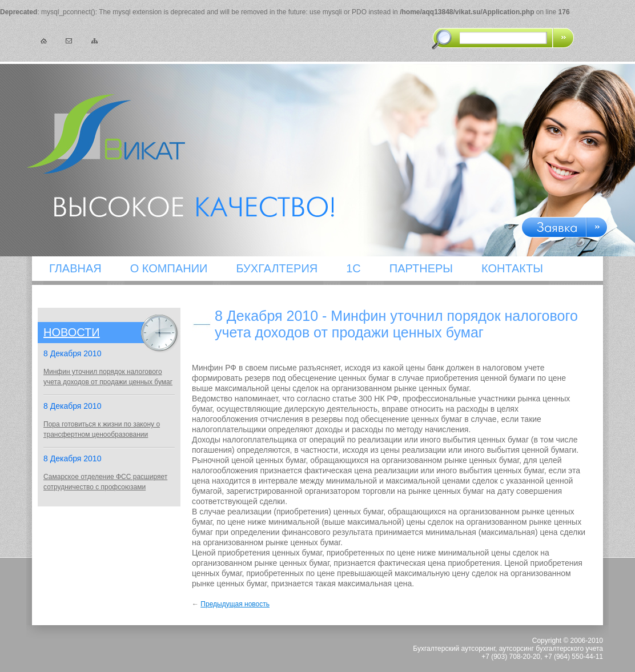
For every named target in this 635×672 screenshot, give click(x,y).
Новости (72, 332)
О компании (169, 268)
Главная (75, 268)
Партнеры (421, 268)
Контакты (512, 268)
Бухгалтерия (277, 268)
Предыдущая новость (235, 604)
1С (353, 268)
